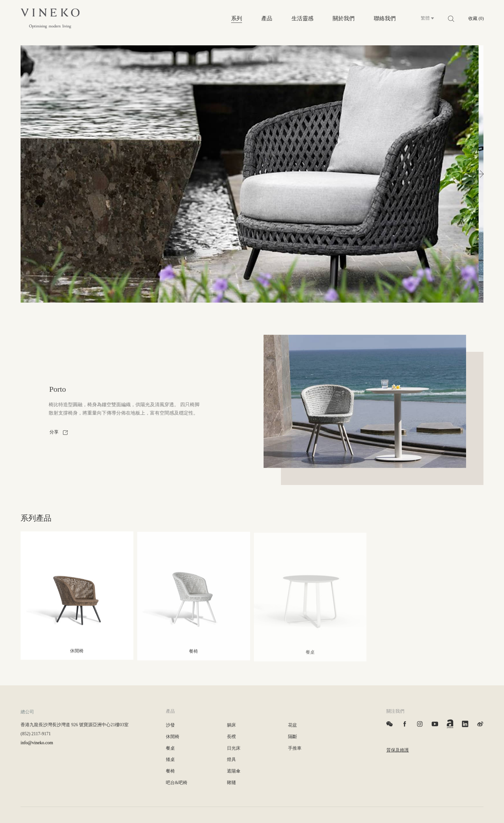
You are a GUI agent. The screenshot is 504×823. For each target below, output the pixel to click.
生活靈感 (302, 18)
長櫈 (231, 737)
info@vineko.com (37, 743)
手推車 (295, 748)
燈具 (231, 759)
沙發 (170, 725)
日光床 (234, 748)
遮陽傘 (234, 771)
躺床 (231, 725)
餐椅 (170, 771)
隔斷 (292, 737)
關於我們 (344, 18)
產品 (267, 18)
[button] (28, 174)
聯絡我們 (385, 18)
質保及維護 (398, 750)
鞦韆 (231, 783)
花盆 (292, 725)
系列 (237, 18)
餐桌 (170, 748)
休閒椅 (173, 737)
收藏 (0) (476, 18)
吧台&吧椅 (177, 783)
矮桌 (170, 759)
